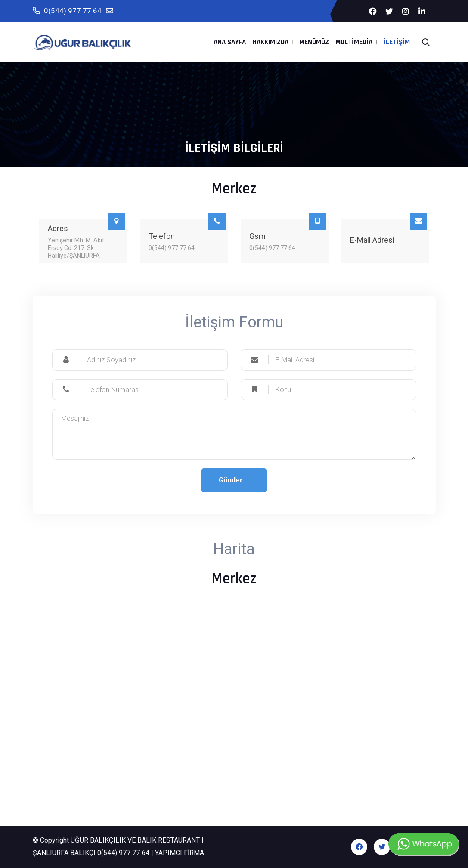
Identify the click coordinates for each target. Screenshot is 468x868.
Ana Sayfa (230, 42)
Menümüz (314, 42)
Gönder (231, 480)
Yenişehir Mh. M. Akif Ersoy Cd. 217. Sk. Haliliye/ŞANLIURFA (76, 248)
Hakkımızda (270, 42)
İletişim (397, 42)
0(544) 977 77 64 (67, 11)
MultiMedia (354, 42)
